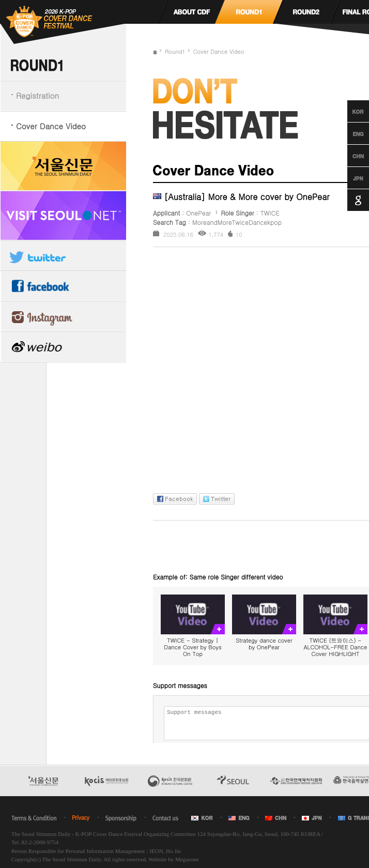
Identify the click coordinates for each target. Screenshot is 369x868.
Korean (349, 111)
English (349, 133)
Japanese (349, 178)
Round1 (175, 51)
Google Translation (349, 200)
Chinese (349, 156)
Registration (37, 95)
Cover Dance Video (51, 126)
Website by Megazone (173, 859)
